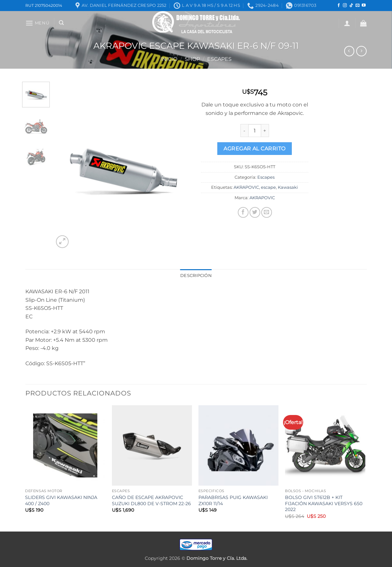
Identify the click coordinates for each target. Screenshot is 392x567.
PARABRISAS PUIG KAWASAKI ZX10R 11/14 (233, 500)
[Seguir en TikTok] (351, 6)
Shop (192, 59)
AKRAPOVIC (246, 187)
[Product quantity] (255, 131)
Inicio (169, 59)
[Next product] (349, 51)
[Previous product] (361, 51)
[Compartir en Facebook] (243, 212)
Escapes (219, 59)
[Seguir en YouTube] (364, 6)
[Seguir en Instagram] (345, 6)
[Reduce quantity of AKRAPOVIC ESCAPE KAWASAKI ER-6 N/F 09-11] (244, 131)
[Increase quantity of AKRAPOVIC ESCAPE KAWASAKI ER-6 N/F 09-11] (265, 131)
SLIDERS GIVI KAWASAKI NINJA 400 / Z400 (61, 500)
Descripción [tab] (196, 276)
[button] (37, 23)
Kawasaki (288, 187)
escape (268, 187)
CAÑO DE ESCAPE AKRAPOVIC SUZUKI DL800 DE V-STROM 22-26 (151, 500)
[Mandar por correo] (267, 212)
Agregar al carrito (254, 149)
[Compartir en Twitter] (255, 212)
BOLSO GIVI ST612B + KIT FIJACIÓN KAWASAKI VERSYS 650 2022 (324, 503)
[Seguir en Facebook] (339, 6)
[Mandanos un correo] (358, 6)
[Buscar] (61, 23)
